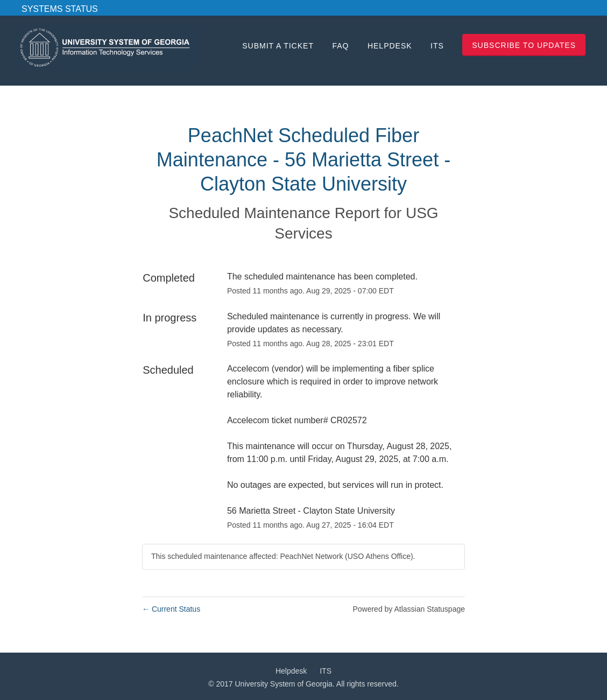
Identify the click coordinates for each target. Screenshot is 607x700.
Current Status (171, 609)
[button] (524, 45)
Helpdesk (390, 46)
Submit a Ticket (278, 46)
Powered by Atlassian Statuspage (409, 609)
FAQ (340, 46)
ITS (437, 46)
